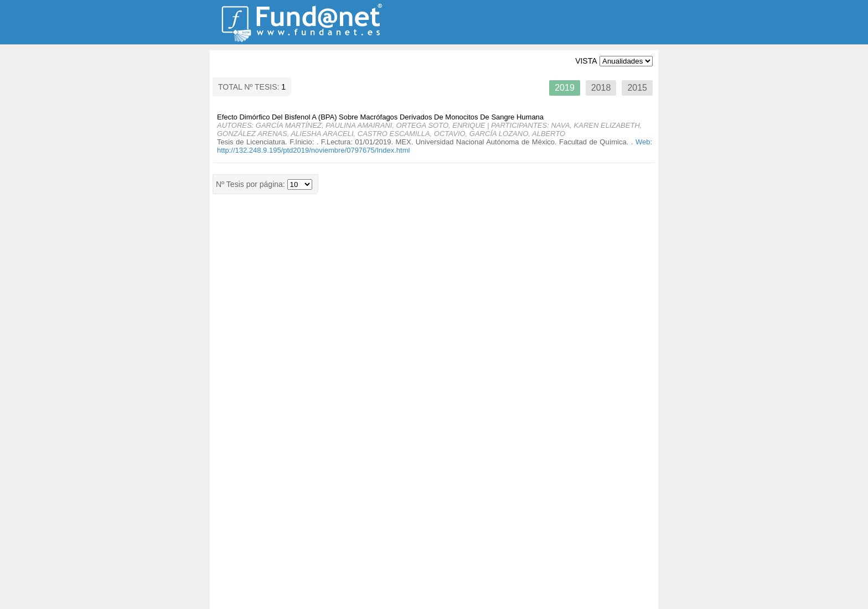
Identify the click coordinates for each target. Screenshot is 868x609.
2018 (601, 88)
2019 (565, 88)
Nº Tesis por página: (252, 184)
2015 (637, 88)
